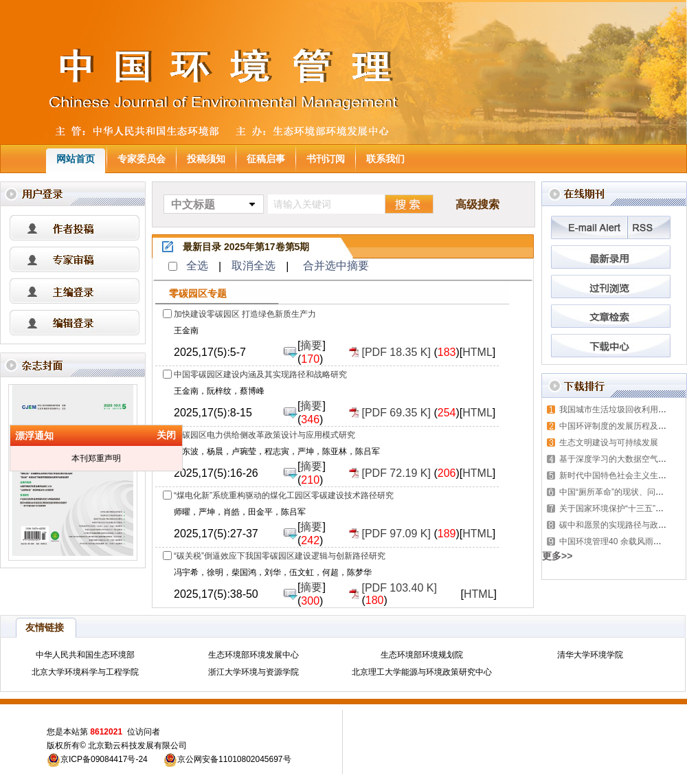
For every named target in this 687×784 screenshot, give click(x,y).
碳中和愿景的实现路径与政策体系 (621, 525)
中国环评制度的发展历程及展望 (617, 426)
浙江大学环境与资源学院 (254, 672)
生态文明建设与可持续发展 (609, 443)
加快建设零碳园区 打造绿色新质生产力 (245, 314)
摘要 (311, 345)
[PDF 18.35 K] (396, 352)
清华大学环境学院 (590, 655)
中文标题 (193, 204)
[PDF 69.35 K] (396, 413)
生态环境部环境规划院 (422, 655)
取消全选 (254, 266)
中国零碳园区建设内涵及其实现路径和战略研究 (260, 374)
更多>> (557, 556)
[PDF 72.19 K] (396, 473)
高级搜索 (477, 204)
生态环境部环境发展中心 (254, 655)
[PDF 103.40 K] (399, 588)
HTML (477, 352)
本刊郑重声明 (92, 462)
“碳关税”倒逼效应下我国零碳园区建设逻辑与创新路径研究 (280, 556)
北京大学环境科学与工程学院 (85, 672)
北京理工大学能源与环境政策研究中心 (422, 672)
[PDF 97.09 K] (396, 534)
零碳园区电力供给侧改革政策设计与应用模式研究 (264, 435)
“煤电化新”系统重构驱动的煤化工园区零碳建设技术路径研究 (284, 495)
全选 (197, 266)
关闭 (162, 439)
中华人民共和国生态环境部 (85, 655)
